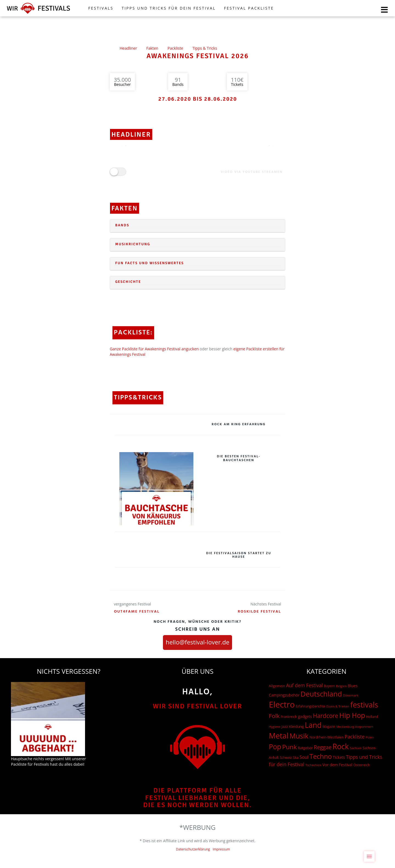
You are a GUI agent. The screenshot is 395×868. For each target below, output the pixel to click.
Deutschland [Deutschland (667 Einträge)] (321, 694)
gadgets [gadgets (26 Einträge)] (305, 716)
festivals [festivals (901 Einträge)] (364, 705)
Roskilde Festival (259, 612)
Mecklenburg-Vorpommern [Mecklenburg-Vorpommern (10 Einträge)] (355, 727)
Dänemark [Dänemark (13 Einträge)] (351, 695)
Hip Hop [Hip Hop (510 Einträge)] (352, 715)
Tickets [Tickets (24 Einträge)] (339, 757)
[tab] (198, 226)
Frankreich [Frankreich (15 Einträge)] (289, 717)
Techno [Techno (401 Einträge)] (321, 756)
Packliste (175, 48)
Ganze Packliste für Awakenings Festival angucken (154, 349)
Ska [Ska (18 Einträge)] (296, 757)
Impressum (221, 849)
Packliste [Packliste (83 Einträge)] (355, 737)
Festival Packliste (249, 8)
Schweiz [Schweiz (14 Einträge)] (286, 757)
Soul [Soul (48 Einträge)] (304, 757)
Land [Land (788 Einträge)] (313, 725)
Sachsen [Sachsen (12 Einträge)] (356, 748)
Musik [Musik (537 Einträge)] (299, 736)
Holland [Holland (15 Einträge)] (372, 717)
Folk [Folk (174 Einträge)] (274, 716)
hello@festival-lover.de (198, 642)
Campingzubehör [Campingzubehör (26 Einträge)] (284, 695)
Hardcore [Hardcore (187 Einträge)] (326, 716)
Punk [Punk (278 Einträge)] (290, 747)
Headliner (128, 48)
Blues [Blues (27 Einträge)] (352, 686)
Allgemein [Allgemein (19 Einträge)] (277, 686)
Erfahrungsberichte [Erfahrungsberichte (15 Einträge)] (311, 706)
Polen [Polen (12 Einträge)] (370, 737)
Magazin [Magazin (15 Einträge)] (329, 727)
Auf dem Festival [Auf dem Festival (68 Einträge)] (304, 685)
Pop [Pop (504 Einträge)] (275, 747)
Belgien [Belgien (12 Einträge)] (341, 686)
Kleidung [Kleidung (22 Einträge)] (296, 726)
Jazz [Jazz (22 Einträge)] (285, 726)
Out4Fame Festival (137, 612)
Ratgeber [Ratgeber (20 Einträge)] (305, 748)
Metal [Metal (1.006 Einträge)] (279, 736)
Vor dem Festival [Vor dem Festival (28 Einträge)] (337, 765)
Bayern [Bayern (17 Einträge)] (329, 686)
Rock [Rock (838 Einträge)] (341, 746)
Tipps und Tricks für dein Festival (169, 8)
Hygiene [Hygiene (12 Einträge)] (275, 727)
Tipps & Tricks (205, 48)
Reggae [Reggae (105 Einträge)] (323, 747)
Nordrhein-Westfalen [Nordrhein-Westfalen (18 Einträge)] (326, 737)
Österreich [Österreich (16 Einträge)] (362, 765)
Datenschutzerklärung (193, 849)
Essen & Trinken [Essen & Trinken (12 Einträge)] (338, 706)
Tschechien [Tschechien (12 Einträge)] (313, 765)
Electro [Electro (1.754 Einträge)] (282, 704)
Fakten (152, 48)
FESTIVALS (101, 8)
